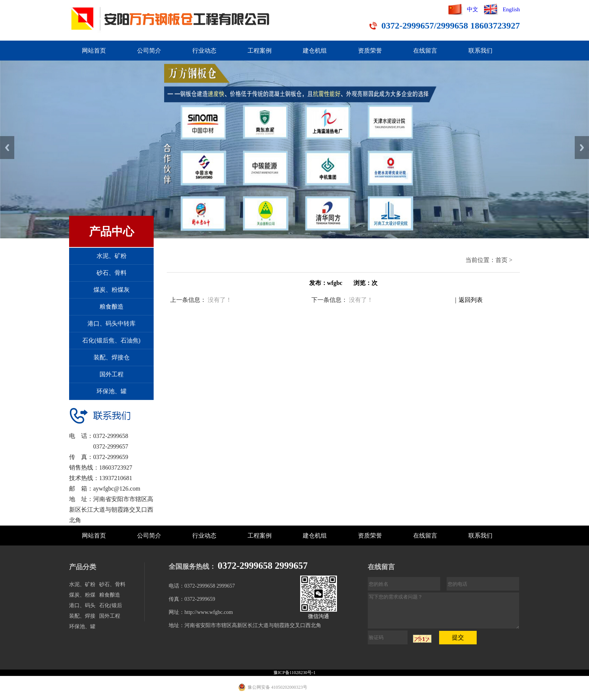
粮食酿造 (112, 307)
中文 (473, 9)
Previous (7, 148)
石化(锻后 (111, 605)
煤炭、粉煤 (82, 595)
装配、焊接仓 (112, 357)
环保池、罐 (112, 391)
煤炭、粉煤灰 (112, 290)
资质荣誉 (370, 51)
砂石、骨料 (112, 273)
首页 (501, 260)
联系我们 (480, 51)
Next (582, 148)
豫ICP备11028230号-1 (294, 673)
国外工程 (112, 374)
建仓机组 (315, 51)
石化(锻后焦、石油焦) (111, 340)
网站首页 (94, 51)
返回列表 (471, 300)
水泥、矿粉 (112, 256)
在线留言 (425, 51)
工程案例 (260, 51)
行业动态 (204, 51)
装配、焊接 (82, 616)
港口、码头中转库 (112, 323)
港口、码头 (82, 605)
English (511, 9)
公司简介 (149, 51)
